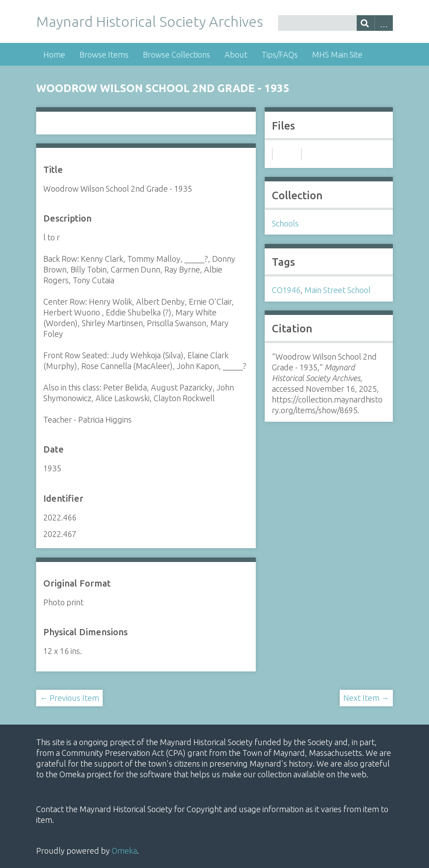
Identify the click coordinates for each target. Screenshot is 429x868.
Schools (285, 223)
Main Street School (337, 290)
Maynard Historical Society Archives (150, 21)
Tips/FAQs (280, 55)
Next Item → (366, 698)
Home (54, 55)
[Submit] (366, 23)
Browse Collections (177, 55)
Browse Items (104, 55)
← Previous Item (69, 698)
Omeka (124, 851)
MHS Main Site (337, 55)
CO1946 (286, 290)
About (236, 55)
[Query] (335, 23)
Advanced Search (384, 23)
